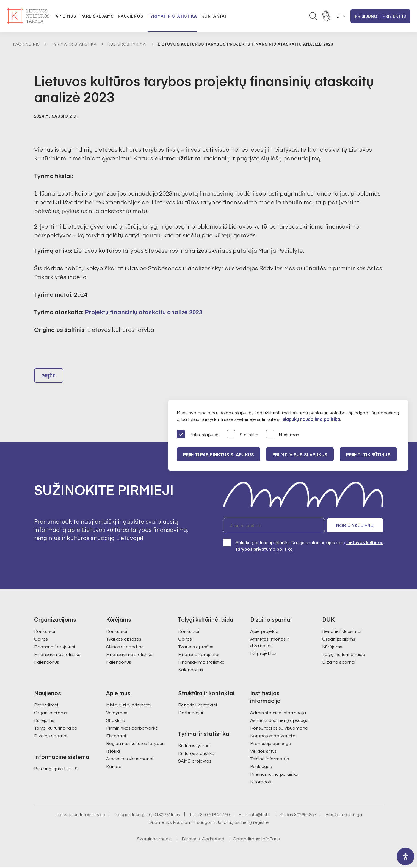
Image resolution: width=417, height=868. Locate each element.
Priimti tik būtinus (370, 454)
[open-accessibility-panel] (405, 856)
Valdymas (117, 713)
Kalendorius (47, 663)
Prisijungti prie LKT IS (380, 16)
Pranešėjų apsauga (271, 744)
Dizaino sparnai (339, 663)
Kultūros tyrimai (127, 44)
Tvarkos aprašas (124, 640)
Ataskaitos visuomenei (130, 759)
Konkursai (45, 632)
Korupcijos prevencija (273, 736)
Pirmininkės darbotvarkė (132, 729)
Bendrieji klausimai (342, 632)
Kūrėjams (332, 647)
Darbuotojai (190, 713)
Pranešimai (46, 706)
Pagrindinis (27, 44)
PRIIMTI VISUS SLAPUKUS (301, 454)
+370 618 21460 (213, 815)
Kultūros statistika (196, 754)
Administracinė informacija (278, 713)
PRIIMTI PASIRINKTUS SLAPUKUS (219, 454)
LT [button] (339, 16)
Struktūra (116, 721)
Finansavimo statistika (57, 655)
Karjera (114, 767)
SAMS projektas (195, 762)
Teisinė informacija (270, 759)
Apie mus (66, 16)
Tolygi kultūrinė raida (344, 655)
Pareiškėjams (97, 16)
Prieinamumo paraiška (274, 775)
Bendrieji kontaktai (198, 706)
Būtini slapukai (198, 435)
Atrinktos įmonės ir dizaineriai (270, 643)
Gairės (41, 640)
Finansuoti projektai (55, 647)
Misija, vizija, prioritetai (129, 706)
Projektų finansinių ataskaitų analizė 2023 (144, 312)
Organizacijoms (339, 640)
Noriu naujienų (357, 526)
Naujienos (131, 16)
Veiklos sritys (263, 752)
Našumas (283, 435)
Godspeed (213, 839)
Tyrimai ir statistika (172, 16)
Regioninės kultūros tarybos (135, 744)
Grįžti (49, 376)
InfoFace (271, 839)
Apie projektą (264, 632)
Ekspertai (116, 736)
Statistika (243, 435)
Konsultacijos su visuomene (279, 729)
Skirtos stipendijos (125, 647)
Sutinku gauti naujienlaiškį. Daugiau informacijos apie (303, 546)
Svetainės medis (154, 839)
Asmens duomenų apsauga (279, 721)
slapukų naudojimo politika (311, 419)
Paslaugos (261, 767)
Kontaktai (214, 16)
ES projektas (263, 654)
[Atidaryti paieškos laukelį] (313, 16)
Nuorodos (261, 783)
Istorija (113, 752)
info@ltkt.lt (260, 815)
